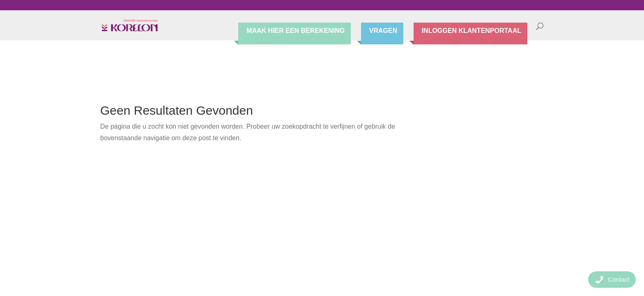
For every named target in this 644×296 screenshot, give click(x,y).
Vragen (383, 31)
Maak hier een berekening (296, 31)
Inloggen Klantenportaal (471, 31)
